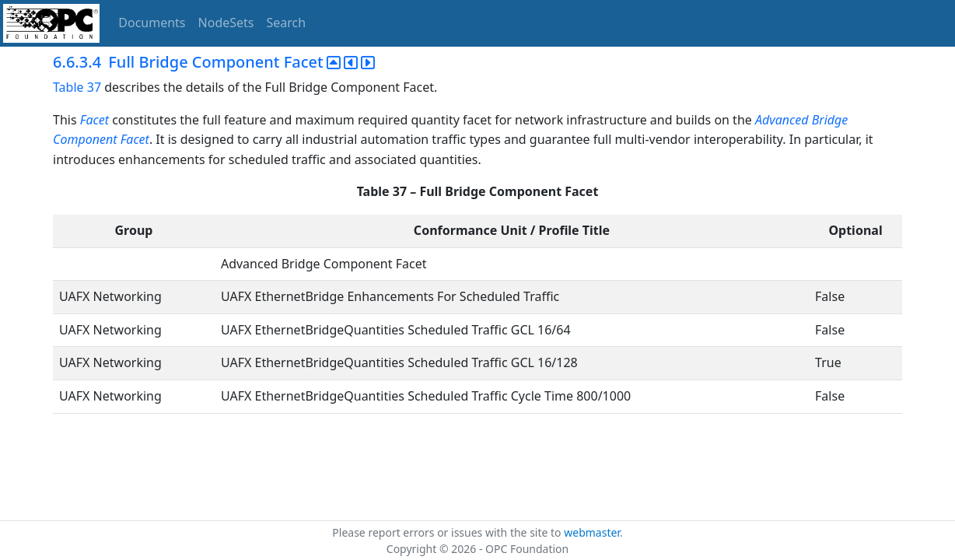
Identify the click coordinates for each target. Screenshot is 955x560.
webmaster (592, 532)
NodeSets (226, 23)
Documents (152, 23)
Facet (94, 120)
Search (287, 23)
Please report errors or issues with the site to (448, 532)
